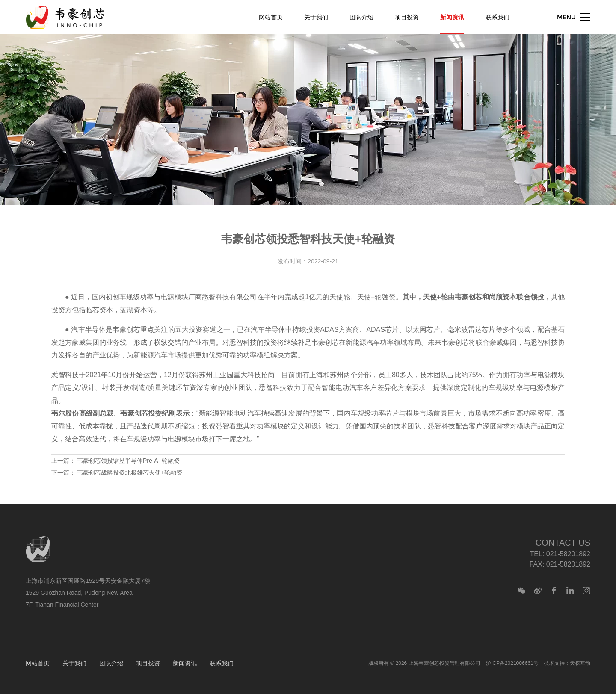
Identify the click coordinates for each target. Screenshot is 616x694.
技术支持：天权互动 (567, 663)
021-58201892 (568, 554)
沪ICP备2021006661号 (512, 663)
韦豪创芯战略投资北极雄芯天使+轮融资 (130, 473)
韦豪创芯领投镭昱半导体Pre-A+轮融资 (128, 461)
